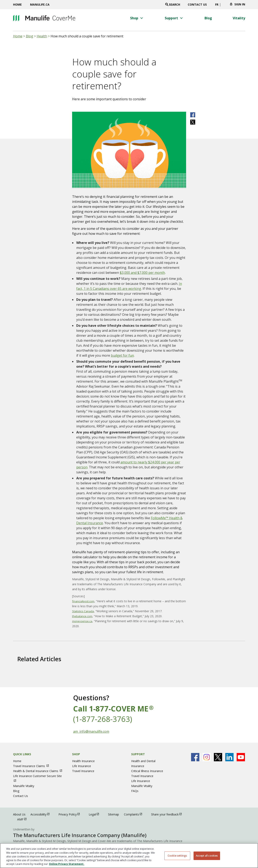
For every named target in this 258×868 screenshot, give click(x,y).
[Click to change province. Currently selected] (224, 6)
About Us (19, 814)
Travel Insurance (83, 771)
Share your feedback (168, 814)
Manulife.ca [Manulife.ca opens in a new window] (40, 4)
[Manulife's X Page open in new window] (218, 757)
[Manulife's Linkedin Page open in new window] (229, 757)
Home (17, 4)
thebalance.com (82, 616)
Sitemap (113, 814)
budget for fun (122, 355)
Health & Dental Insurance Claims (40, 771)
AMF (24, 819)
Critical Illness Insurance (147, 771)
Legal (96, 814)
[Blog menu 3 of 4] (208, 18)
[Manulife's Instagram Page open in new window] (207, 757)
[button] (137, 18)
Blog (30, 36)
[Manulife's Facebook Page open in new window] (195, 757)
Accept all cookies (207, 856)
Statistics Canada (83, 611)
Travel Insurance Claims (33, 766)
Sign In (240, 4)
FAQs (135, 791)
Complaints (135, 814)
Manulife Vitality (24, 786)
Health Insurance (83, 761)
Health (42, 36)
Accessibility (42, 814)
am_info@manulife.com (91, 731)
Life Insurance (82, 766)
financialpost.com (83, 601)
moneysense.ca (82, 621)
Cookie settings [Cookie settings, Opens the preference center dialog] (177, 856)
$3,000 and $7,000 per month (142, 273)
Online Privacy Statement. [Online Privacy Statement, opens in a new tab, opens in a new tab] (67, 864)
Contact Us (197, 4)
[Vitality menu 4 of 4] (239, 18)
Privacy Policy (71, 814)
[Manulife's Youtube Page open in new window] (241, 757)
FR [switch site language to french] (217, 4)
